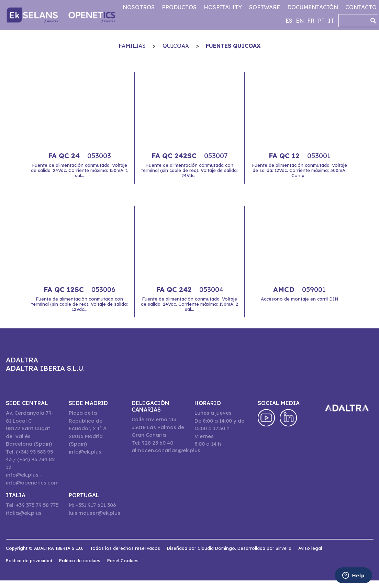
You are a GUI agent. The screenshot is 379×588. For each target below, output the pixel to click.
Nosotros (139, 7)
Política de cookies (80, 560)
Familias (132, 46)
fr (311, 21)
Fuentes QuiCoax (233, 46)
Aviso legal (310, 548)
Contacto (361, 7)
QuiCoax (176, 46)
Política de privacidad (29, 560)
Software (265, 7)
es (289, 21)
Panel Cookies (123, 560)
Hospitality (223, 7)
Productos (179, 7)
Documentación (313, 7)
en (300, 21)
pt (321, 21)
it (331, 21)
